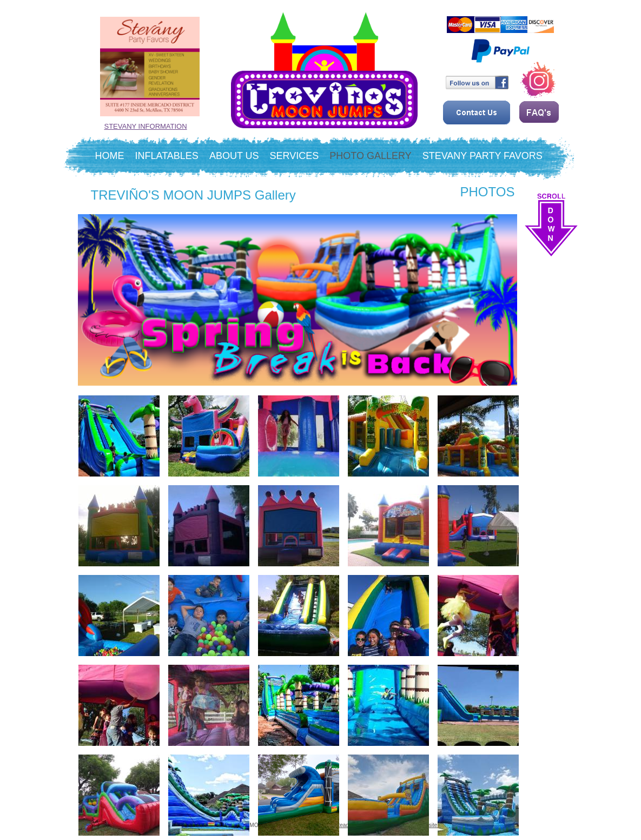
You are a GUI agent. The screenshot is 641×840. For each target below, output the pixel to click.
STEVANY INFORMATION (146, 126)
